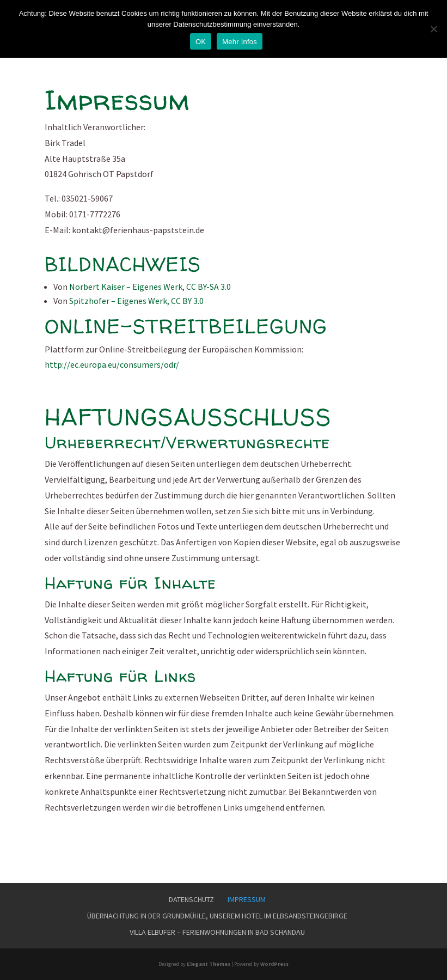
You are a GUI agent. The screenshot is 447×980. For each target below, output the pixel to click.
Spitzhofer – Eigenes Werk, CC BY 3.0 (136, 301)
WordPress (274, 964)
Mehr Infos (240, 42)
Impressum (247, 899)
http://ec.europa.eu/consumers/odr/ (112, 364)
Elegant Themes (209, 964)
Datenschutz (191, 899)
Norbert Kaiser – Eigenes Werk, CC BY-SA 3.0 (150, 287)
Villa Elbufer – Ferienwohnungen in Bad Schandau (217, 932)
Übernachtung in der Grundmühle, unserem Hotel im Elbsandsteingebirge (217, 916)
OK (201, 42)
